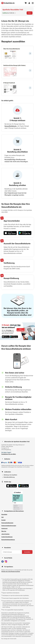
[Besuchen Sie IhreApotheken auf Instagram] (6, 561)
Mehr (30, 13)
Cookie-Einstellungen (7, 537)
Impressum (4, 528)
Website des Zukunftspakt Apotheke (11, 572)
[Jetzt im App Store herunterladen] (10, 233)
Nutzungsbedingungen (7, 523)
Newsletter (4, 514)
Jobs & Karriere (5, 534)
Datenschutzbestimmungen (9, 526)
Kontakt (3, 520)
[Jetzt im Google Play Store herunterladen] (25, 233)
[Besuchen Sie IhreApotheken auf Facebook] (3, 561)
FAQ (2, 517)
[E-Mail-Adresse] (12, 552)
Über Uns (4, 531)
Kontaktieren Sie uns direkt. (9, 454)
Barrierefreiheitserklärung (8, 540)
